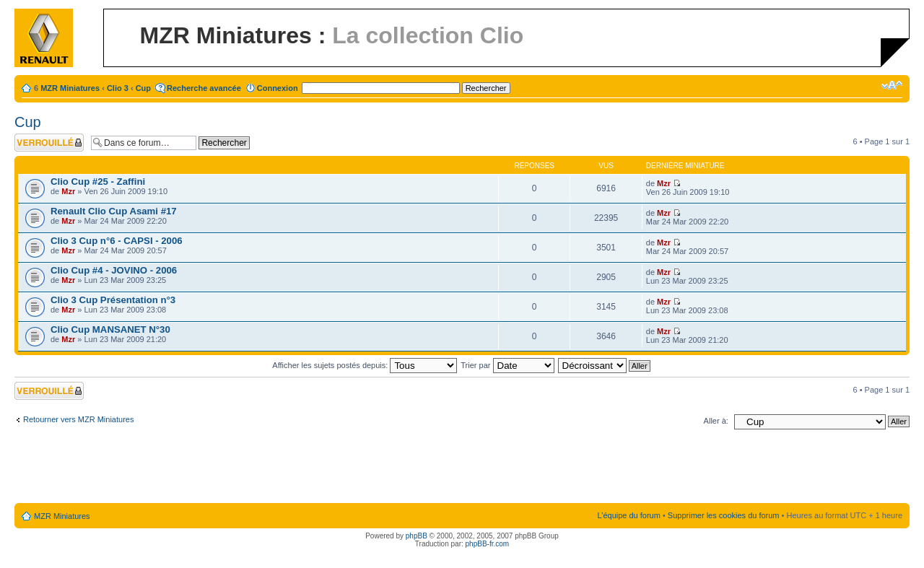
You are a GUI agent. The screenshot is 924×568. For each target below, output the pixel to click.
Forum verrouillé (49, 143)
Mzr (68, 191)
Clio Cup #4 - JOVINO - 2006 (114, 270)
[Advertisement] (462, 469)
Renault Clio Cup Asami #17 (114, 211)
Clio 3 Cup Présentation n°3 (113, 300)
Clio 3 (118, 88)
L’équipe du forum (628, 515)
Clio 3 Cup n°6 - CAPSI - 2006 (117, 241)
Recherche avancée (204, 88)
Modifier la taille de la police (892, 85)
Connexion (278, 88)
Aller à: (716, 421)
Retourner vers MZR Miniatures (78, 419)
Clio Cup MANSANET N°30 (110, 329)
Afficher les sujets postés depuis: (365, 365)
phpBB (417, 536)
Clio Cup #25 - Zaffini (98, 182)
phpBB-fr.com (488, 544)
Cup (143, 88)
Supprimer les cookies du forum (724, 515)
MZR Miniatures (70, 88)
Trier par (507, 365)
